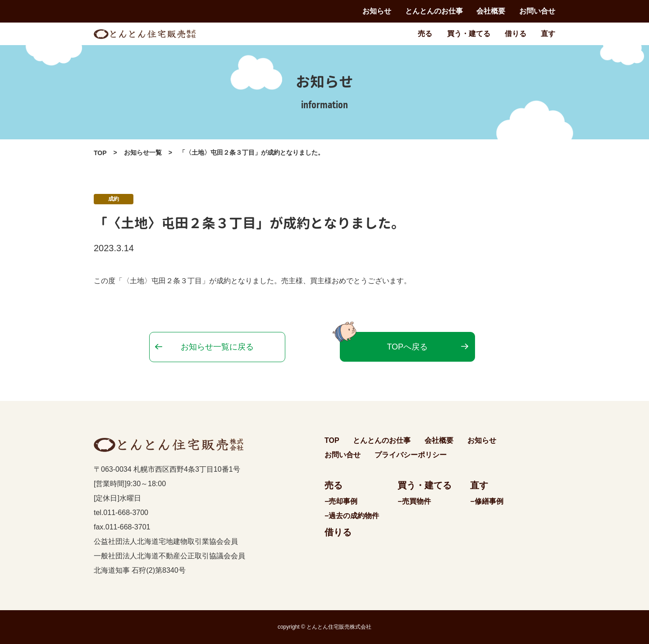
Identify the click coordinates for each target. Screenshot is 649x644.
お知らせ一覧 (143, 152)
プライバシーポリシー (411, 455)
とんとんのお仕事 (434, 11)
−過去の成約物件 (352, 516)
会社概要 (491, 11)
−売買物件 (414, 501)
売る (425, 34)
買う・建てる (469, 34)
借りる (516, 34)
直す (548, 34)
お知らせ (377, 11)
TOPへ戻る (407, 347)
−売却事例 (341, 501)
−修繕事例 (487, 501)
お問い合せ (537, 11)
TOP (100, 153)
